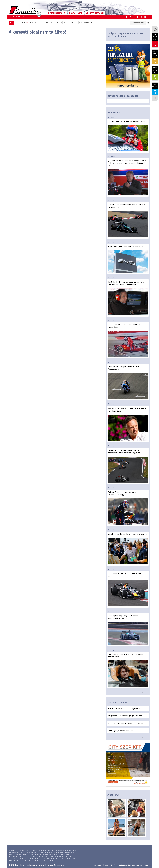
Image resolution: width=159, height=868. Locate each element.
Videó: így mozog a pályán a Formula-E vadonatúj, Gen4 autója (128, 630)
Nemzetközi (43, 23)
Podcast (74, 23)
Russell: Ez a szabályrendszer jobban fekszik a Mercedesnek (128, 220)
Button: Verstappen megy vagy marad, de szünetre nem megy (128, 508)
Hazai (52, 23)
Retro (59, 23)
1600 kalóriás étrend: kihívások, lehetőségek (126, 723)
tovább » (145, 692)
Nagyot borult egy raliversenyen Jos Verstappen (128, 136)
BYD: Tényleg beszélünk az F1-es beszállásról (128, 259)
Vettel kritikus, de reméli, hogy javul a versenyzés (128, 549)
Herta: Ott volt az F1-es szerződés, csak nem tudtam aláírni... (128, 670)
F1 (17, 23)
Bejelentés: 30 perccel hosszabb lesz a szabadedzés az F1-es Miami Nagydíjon (128, 466)
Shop (11, 23)
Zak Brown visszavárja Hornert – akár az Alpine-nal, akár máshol (128, 424)
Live (81, 23)
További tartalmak (117, 703)
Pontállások (76, 13)
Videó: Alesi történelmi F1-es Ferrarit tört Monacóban (128, 340)
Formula (24, 23)
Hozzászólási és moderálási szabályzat (133, 865)
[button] (149, 17)
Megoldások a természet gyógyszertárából (125, 716)
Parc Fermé (114, 112)
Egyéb (66, 23)
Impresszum (98, 865)
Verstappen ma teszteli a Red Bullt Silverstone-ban (128, 589)
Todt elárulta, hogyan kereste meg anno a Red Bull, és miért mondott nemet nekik (128, 298)
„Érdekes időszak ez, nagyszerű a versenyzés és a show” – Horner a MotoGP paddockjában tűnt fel (128, 177)
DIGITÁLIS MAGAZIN (57, 13)
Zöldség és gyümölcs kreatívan (120, 731)
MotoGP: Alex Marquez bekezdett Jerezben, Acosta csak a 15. (128, 382)
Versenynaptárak (95, 13)
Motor (33, 23)
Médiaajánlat (110, 865)
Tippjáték (88, 23)
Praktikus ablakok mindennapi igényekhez (125, 708)
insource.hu (62, 865)
